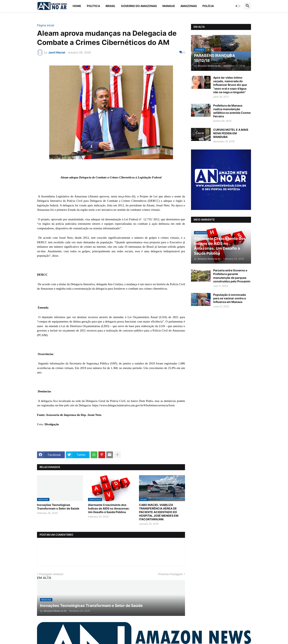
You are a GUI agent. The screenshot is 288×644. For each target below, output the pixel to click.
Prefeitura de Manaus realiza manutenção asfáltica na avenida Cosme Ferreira (232, 111)
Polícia (208, 6)
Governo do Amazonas (139, 6)
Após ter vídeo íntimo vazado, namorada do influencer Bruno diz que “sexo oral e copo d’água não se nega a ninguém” (230, 85)
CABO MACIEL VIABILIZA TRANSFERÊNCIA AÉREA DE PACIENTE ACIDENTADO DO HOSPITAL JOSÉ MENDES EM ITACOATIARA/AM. (159, 512)
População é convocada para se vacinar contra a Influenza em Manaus (229, 298)
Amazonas (189, 6)
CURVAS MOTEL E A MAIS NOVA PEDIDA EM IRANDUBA (231, 133)
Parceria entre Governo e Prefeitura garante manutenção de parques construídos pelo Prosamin (232, 276)
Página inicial (45, 25)
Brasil (110, 6)
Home (77, 6)
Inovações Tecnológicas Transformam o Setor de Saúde (58, 507)
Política (93, 6)
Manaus (169, 6)
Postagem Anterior (51, 574)
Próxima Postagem (170, 574)
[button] (238, 6)
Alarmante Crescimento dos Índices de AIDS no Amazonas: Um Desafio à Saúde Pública (109, 508)
